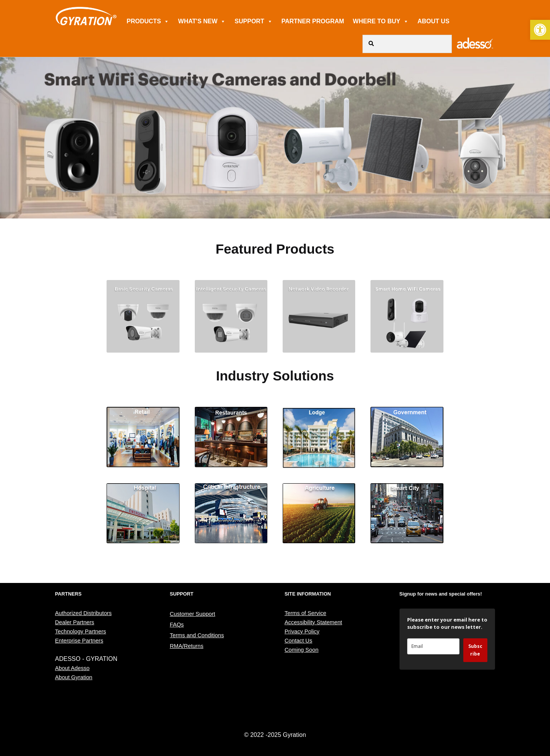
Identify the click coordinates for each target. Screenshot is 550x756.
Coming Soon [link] (302, 650)
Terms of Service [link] (305, 613)
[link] (540, 30)
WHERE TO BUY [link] (381, 21)
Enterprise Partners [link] (79, 641)
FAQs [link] (177, 625)
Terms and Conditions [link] (197, 635)
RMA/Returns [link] (187, 646)
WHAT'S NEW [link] (202, 21)
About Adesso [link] (72, 668)
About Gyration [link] (74, 677)
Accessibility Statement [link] (313, 622)
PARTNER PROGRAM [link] (313, 21)
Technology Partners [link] (81, 631)
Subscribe (475, 650)
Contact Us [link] (298, 641)
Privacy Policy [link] (302, 631)
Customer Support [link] (193, 614)
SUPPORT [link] (253, 21)
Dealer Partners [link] (75, 622)
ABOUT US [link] (434, 21)
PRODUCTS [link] (148, 21)
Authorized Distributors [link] (83, 613)
